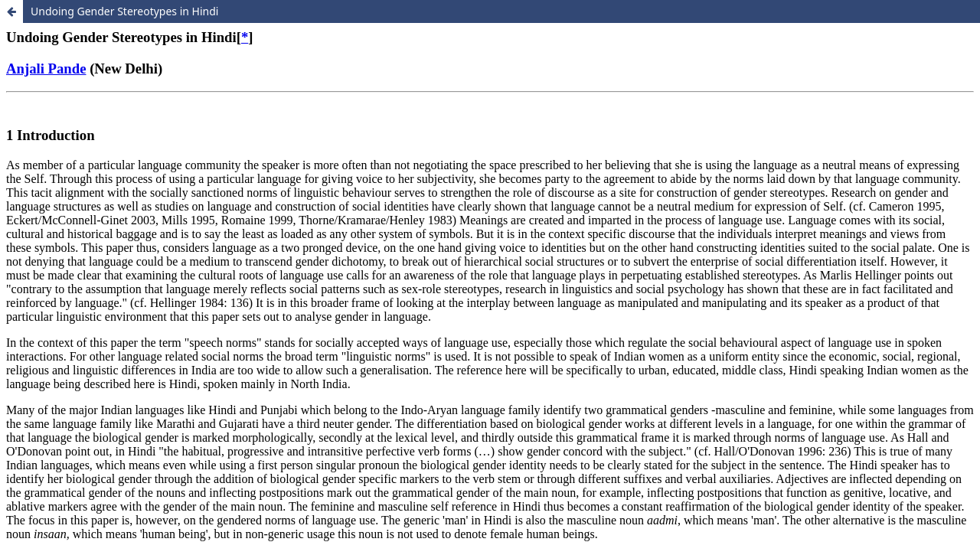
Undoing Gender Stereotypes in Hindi (124, 11)
